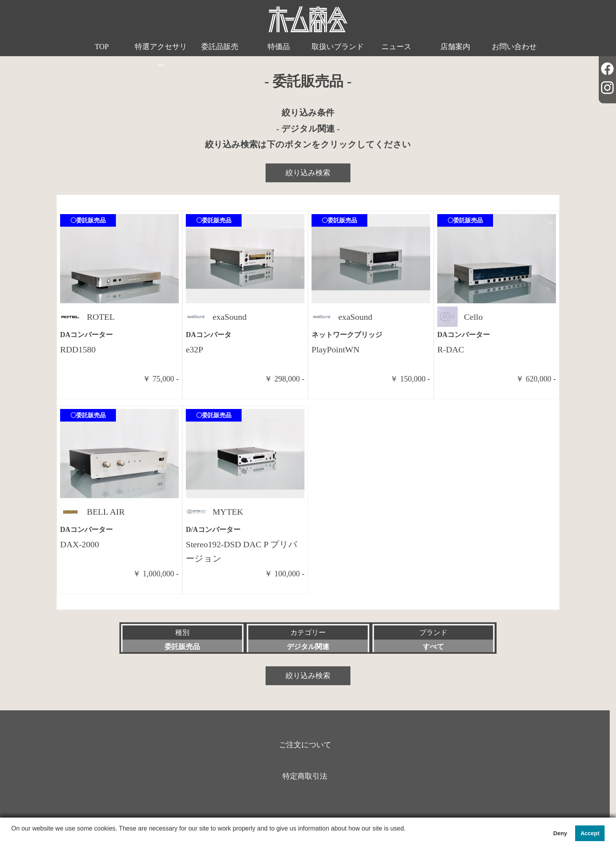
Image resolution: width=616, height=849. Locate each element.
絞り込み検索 (308, 173)
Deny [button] (560, 833)
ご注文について (305, 745)
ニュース (396, 47)
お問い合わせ (514, 47)
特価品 (279, 47)
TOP (102, 47)
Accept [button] (590, 833)
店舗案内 (455, 47)
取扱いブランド (338, 47)
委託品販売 (220, 47)
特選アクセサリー (161, 56)
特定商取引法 (305, 776)
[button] (13, 839)
